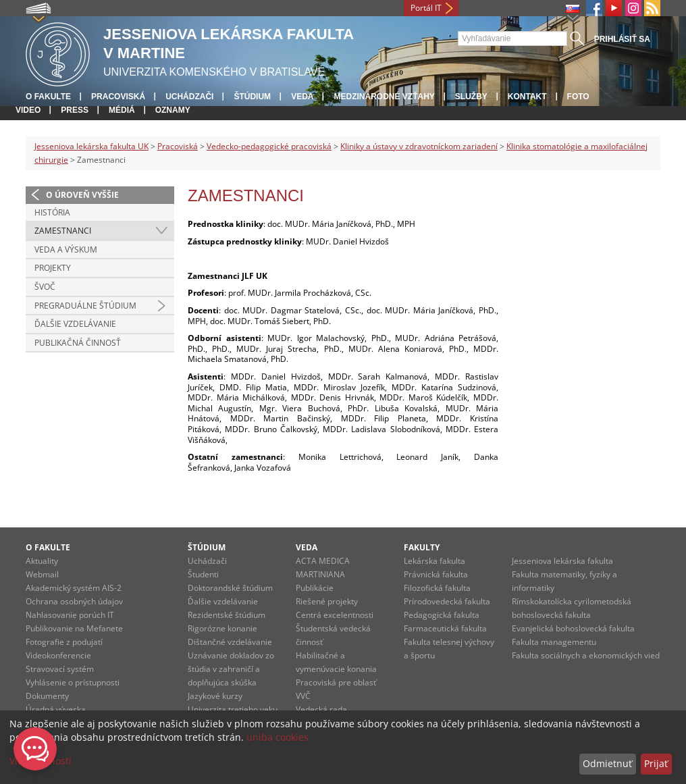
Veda (302, 97)
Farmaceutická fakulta (445, 628)
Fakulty (422, 547)
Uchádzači (189, 97)
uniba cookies (278, 737)
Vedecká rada (321, 709)
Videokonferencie (58, 655)
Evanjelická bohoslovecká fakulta (573, 628)
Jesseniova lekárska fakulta (562, 561)
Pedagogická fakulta (442, 615)
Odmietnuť (607, 763)
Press (75, 110)
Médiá (122, 110)
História (52, 212)
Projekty (53, 268)
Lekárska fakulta (434, 561)
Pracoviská (118, 97)
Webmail (42, 574)
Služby (471, 97)
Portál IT (426, 8)
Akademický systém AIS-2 (74, 588)
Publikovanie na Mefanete (74, 628)
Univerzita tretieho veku (233, 709)
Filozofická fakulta (437, 588)
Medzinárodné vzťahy (384, 97)
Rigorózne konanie (222, 628)
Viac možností (41, 761)
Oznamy (173, 110)
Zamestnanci (63, 231)
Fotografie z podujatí (64, 642)
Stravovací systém (60, 669)
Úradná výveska (56, 709)
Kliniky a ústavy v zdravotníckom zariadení (419, 146)
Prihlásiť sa (622, 39)
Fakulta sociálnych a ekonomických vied (586, 655)
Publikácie (315, 588)
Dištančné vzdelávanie (230, 642)
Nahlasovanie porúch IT (70, 615)
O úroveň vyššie (82, 195)
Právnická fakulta (436, 574)
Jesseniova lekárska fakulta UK (91, 146)
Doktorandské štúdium (230, 588)
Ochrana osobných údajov (74, 601)
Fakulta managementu (554, 642)
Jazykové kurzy (215, 696)
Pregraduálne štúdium (85, 306)
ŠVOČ (45, 287)
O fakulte (48, 97)
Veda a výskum (66, 250)
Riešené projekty (327, 601)
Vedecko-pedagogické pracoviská (269, 146)
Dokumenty (47, 696)
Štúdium (252, 97)
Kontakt (527, 97)
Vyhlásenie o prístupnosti (73, 682)
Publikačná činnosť (78, 343)
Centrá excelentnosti (335, 615)
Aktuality (42, 561)
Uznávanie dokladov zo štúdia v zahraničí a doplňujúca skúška (231, 669)
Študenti (203, 574)
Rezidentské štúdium (227, 615)
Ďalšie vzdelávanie (75, 324)
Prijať (656, 763)
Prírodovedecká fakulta (447, 601)
